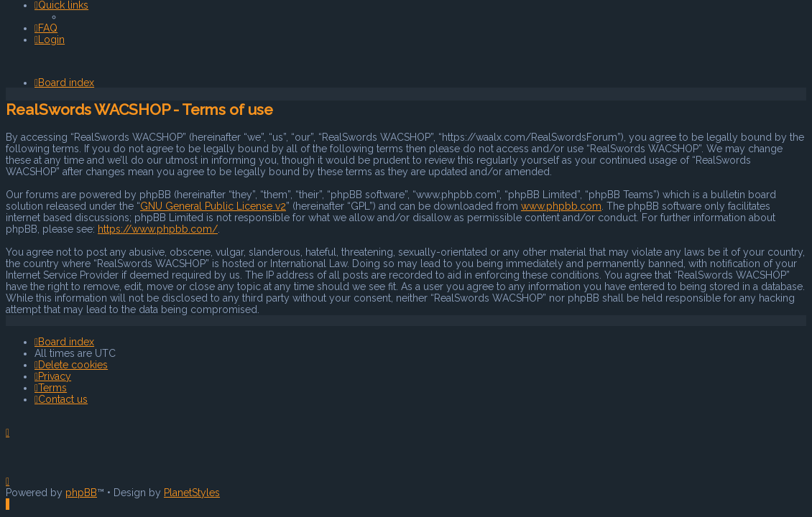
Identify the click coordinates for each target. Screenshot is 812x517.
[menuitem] (46, 28)
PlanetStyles (192, 493)
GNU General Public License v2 (213, 206)
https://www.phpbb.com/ (158, 229)
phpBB (81, 493)
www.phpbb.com (561, 206)
